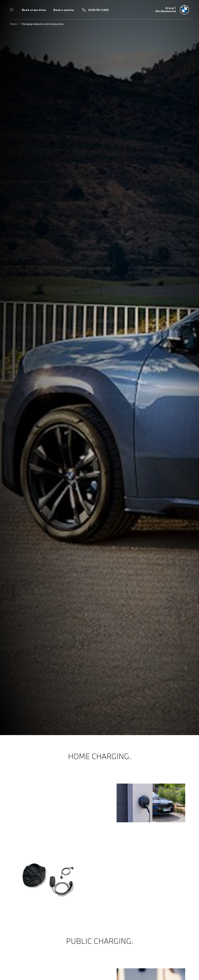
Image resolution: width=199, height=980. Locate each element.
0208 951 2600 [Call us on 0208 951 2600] (99, 10)
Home (13, 24)
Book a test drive (34, 10)
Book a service (64, 10)
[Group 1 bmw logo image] (172, 10)
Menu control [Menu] (12, 10)
